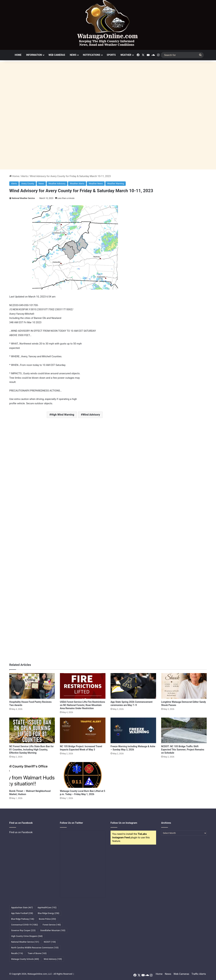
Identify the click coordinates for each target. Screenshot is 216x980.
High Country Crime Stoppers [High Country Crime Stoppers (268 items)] (27, 936)
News (73, 55)
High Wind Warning (63, 415)
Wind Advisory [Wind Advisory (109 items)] (53, 959)
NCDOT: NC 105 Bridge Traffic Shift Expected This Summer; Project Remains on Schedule (183, 750)
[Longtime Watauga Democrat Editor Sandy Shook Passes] (184, 686)
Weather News (96, 184)
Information (34, 55)
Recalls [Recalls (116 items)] (17, 953)
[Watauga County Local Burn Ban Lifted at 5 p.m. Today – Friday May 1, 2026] (83, 775)
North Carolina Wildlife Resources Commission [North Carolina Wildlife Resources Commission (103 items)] (35, 948)
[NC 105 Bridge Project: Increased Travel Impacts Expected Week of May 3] (83, 730)
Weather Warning (116, 184)
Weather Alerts (77, 184)
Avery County (28, 184)
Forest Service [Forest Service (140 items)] (52, 925)
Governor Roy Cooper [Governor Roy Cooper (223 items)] (23, 930)
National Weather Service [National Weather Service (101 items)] (25, 942)
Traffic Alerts (199, 974)
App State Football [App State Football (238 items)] (22, 913)
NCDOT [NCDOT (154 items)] (50, 942)
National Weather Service (23, 198)
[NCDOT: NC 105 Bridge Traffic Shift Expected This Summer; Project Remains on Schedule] (184, 730)
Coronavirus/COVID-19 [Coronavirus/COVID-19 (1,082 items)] (25, 925)
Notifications (91, 55)
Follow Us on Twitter (71, 823)
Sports (111, 55)
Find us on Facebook (21, 832)
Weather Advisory (57, 184)
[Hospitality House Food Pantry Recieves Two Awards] (32, 686)
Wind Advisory (91, 415)
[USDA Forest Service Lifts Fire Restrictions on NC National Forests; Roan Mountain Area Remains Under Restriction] (83, 686)
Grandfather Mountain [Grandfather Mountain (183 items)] (53, 930)
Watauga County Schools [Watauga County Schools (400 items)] (25, 959)
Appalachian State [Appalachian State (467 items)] (22, 908)
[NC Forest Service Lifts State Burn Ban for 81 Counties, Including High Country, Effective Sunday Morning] (32, 730)
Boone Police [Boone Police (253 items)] (47, 919)
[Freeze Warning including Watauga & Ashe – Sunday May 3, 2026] (133, 730)
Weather (126, 55)
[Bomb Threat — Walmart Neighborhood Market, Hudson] (32, 775)
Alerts (24, 176)
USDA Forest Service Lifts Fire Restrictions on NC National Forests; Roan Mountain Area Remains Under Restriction (82, 705)
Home (18, 55)
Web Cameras (57, 55)
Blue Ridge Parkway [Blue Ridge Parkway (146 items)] (23, 919)
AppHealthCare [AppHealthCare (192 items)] (47, 908)
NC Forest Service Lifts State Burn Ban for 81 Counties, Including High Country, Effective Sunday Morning (31, 750)
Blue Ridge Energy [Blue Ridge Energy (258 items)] (49, 913)
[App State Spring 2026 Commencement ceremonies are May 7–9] (133, 686)
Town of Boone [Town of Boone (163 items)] (37, 953)
